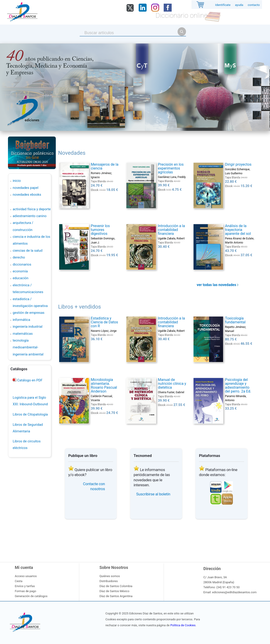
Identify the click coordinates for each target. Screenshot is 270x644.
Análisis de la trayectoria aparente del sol (238, 230)
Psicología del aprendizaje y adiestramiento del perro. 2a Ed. (238, 385)
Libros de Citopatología (30, 414)
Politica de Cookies (183, 625)
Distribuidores (109, 581)
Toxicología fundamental (235, 320)
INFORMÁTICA (22, 320)
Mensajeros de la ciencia (105, 166)
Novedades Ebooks (27, 195)
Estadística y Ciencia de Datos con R (104, 322)
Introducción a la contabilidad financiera (172, 230)
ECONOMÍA (20, 271)
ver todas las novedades (218, 285)
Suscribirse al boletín (153, 494)
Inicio (17, 181)
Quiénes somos (110, 576)
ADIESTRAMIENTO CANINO (30, 216)
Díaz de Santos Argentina (116, 596)
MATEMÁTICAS (23, 334)
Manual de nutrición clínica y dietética (172, 384)
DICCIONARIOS (22, 264)
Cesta (19, 581)
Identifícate (223, 5)
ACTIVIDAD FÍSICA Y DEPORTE (32, 209)
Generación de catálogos (31, 596)
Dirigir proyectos (238, 164)
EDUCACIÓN (21, 278)
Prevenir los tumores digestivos (100, 230)
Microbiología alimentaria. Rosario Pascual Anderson (104, 385)
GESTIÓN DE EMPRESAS (29, 313)
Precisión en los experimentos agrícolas (171, 168)
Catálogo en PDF (29, 380)
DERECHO (19, 257)
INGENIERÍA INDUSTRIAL (28, 327)
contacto (254, 5)
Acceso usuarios (26, 576)
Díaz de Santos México (114, 591)
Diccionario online (181, 15)
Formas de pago (25, 591)
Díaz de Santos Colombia (116, 586)
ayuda (239, 5)
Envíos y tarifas (25, 586)
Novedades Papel (26, 188)
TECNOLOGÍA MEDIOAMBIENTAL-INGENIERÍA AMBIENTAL (28, 347)
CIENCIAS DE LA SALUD (28, 251)
